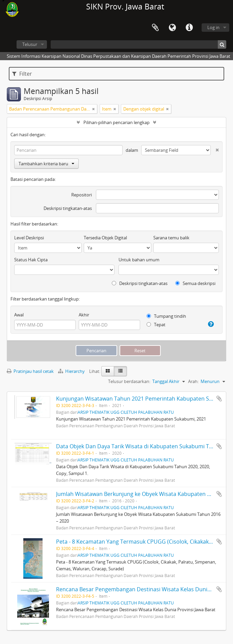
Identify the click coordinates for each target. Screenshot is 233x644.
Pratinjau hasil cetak (30, 371)
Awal (19, 315)
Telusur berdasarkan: (129, 381)
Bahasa (172, 28)
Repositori (82, 195)
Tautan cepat (189, 28)
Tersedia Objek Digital (105, 238)
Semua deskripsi (195, 283)
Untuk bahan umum (139, 260)
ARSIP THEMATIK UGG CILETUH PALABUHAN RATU (126, 412)
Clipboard (155, 28)
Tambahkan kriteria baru (46, 164)
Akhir (84, 315)
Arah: (193, 381)
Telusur (30, 44)
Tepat (156, 325)
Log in (213, 27)
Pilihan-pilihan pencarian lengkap (116, 122)
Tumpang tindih (166, 316)
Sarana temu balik (171, 238)
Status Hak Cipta (31, 260)
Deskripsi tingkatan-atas (68, 208)
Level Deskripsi (29, 238)
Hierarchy (72, 371)
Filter (22, 74)
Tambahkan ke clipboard (219, 399)
